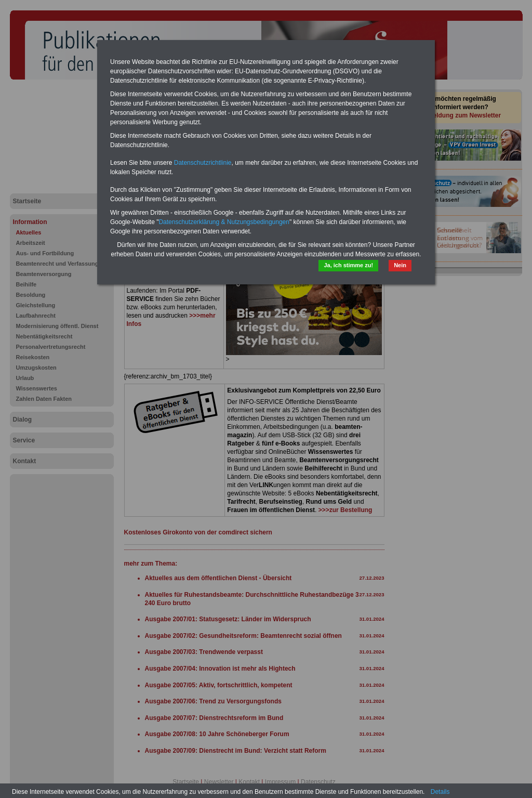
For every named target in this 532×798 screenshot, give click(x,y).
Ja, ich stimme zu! (348, 265)
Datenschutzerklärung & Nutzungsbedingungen (224, 222)
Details (440, 792)
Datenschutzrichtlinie (203, 163)
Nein (400, 265)
